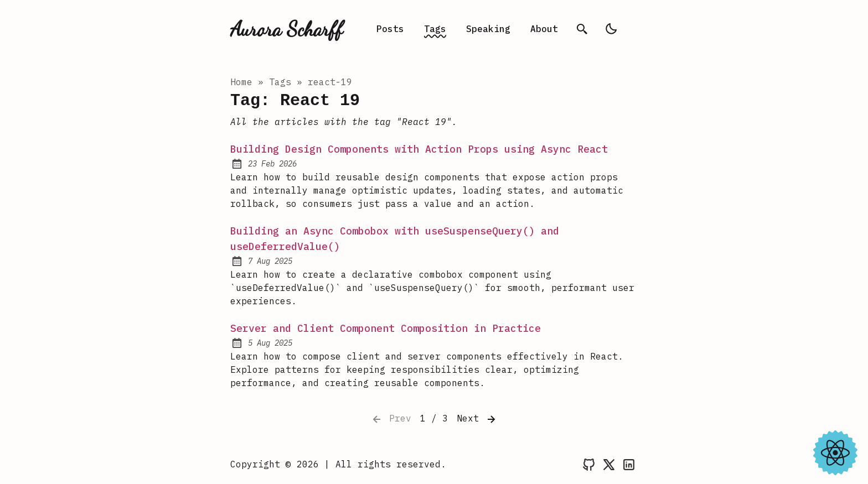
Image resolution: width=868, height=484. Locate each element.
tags (280, 82)
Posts (390, 29)
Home (241, 82)
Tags (435, 29)
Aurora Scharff (286, 29)
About (544, 29)
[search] (582, 29)
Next (477, 419)
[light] (611, 29)
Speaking (488, 29)
